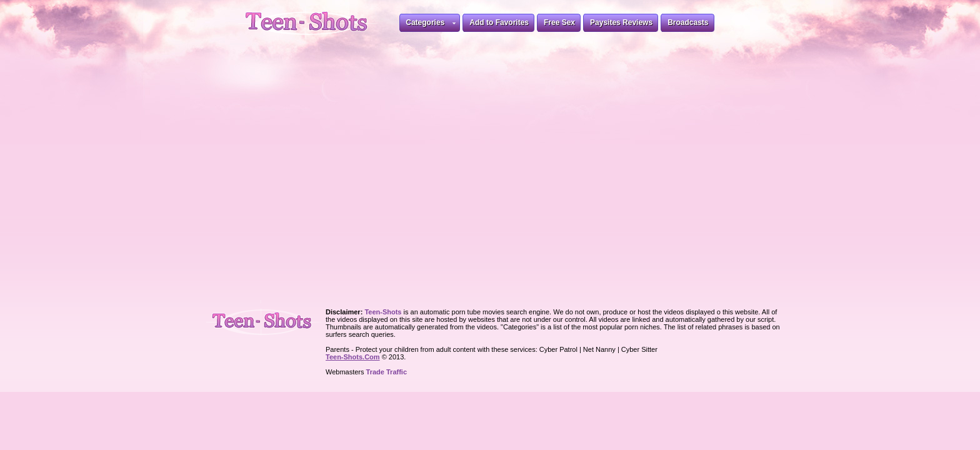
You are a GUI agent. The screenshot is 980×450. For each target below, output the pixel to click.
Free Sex (559, 22)
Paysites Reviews (621, 22)
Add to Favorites (499, 22)
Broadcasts (688, 22)
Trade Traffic (387, 372)
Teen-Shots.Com (353, 357)
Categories (431, 25)
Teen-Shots (267, 319)
